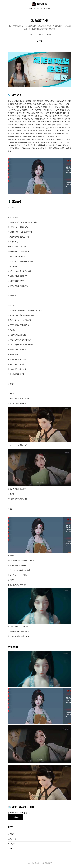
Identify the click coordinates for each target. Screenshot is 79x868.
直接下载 (47, 9)
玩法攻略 (39, 9)
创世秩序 (11, 844)
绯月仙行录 (12, 839)
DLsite (10, 849)
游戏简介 (32, 9)
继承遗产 (11, 835)
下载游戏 (15, 818)
